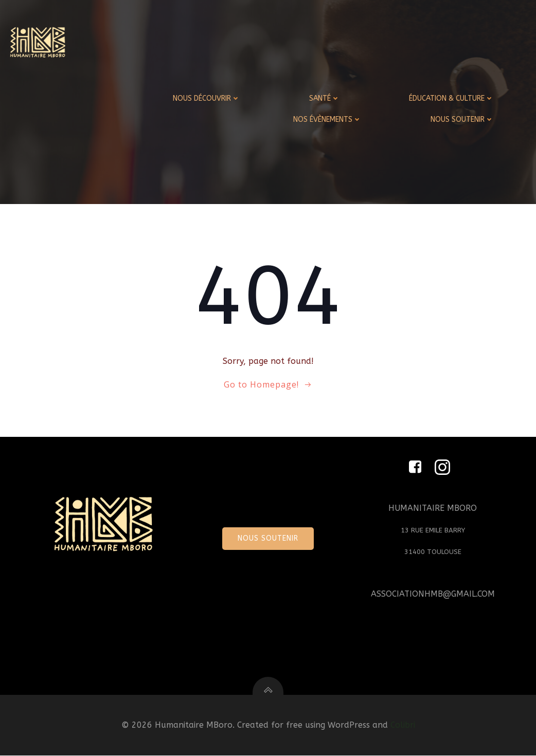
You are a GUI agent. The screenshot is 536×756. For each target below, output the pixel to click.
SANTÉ (325, 98)
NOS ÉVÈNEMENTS (327, 119)
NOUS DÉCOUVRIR (207, 98)
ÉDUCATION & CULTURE (451, 98)
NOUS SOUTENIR (462, 119)
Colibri (403, 726)
